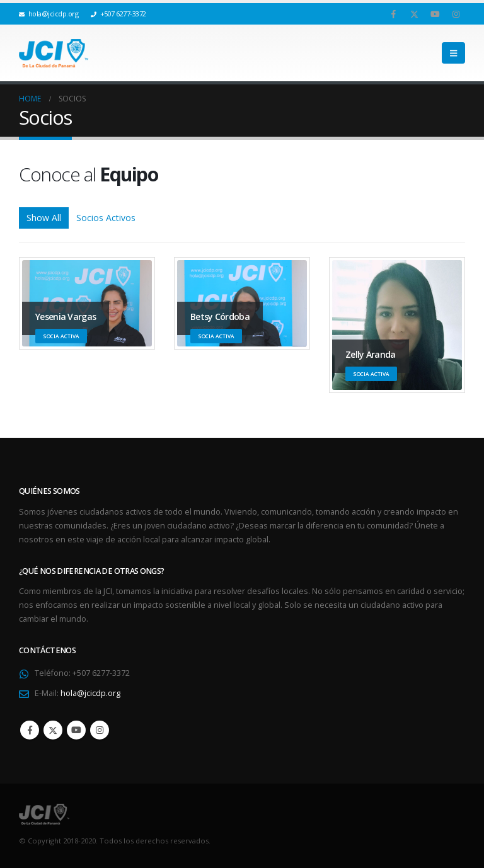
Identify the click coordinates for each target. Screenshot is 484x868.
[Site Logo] (54, 53)
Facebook (30, 730)
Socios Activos (106, 218)
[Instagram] (456, 14)
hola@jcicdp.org (90, 693)
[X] (414, 14)
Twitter (53, 730)
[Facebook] (393, 14)
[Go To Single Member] (397, 325)
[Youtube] (435, 14)
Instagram (100, 730)
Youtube (76, 730)
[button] (453, 53)
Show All (44, 218)
